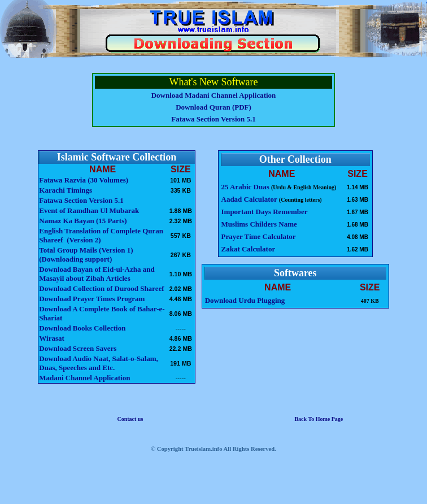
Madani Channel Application (84, 378)
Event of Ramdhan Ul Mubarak (89, 210)
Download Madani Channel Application (214, 95)
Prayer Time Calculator (259, 236)
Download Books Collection (82, 328)
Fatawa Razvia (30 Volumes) (84, 180)
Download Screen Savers (78, 348)
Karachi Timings (66, 190)
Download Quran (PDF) (213, 107)
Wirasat (52, 338)
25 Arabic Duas (246, 187)
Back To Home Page (319, 419)
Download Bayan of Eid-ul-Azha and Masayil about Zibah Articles (97, 274)
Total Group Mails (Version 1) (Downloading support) (86, 255)
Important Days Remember (265, 212)
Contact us (130, 419)
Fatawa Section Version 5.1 (213, 119)
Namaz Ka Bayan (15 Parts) (83, 221)
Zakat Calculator (249, 249)
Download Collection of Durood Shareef (101, 288)
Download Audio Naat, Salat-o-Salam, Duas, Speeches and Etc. (99, 363)
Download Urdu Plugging (245, 300)
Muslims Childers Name (259, 224)
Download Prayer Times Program (92, 299)
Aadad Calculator (249, 199)
